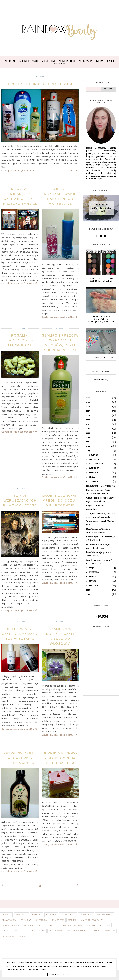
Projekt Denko (67, 61)
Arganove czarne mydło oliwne (102, 208)
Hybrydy (53, 925)
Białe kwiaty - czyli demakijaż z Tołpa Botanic (20, 634)
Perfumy (91, 925)
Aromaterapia (9, 920)
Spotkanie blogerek (34, 925)
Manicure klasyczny (34, 931)
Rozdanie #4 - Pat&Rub (101, 358)
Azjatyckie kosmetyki (77, 931)
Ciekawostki (86, 915)
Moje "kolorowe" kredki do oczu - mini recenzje (60, 501)
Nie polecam (42, 920)
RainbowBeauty (101, 380)
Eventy (100, 61)
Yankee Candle (40, 61)
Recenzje (10, 61)
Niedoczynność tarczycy (14, 936)
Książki (96, 931)
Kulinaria (105, 925)
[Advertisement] (101, 676)
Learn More (54, 975)
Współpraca (86, 61)
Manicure (24, 61)
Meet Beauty (56, 931)
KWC (53, 61)
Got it (66, 975)
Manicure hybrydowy (92, 920)
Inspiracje (110, 931)
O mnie (110, 61)
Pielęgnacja (21, 915)
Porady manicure (11, 931)
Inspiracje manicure (72, 925)
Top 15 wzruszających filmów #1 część (20, 501)
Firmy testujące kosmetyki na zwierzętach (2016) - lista (101, 319)
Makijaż (72, 920)
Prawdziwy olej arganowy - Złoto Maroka (20, 758)
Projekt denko (68, 915)
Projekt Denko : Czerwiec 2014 (40, 84)
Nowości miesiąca (11, 925)
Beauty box (58, 920)
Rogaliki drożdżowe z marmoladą (20, 340)
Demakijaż (26, 920)
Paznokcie (51, 915)
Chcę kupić (60, 64)
